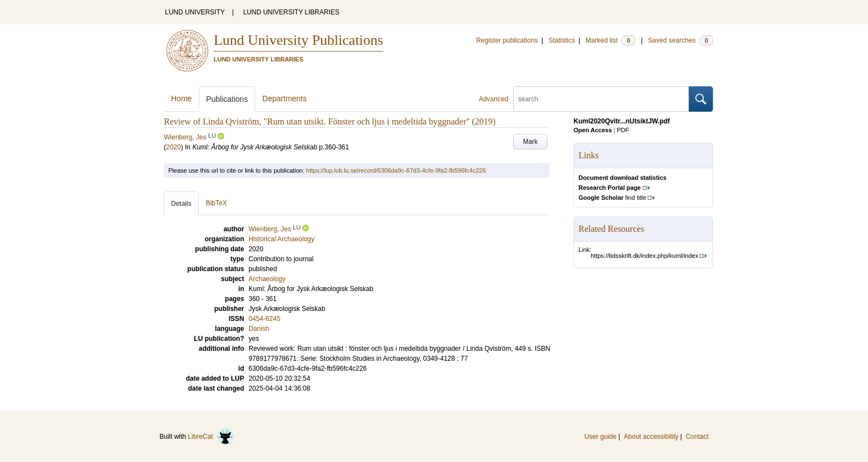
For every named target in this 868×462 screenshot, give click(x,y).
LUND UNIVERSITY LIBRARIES (291, 12)
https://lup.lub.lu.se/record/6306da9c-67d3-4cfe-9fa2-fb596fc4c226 (396, 170)
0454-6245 (264, 319)
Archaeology (267, 279)
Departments (285, 98)
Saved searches (680, 40)
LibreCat (211, 437)
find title (612, 198)
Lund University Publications (298, 40)
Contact (697, 437)
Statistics (562, 40)
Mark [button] (531, 142)
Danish (259, 329)
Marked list (610, 40)
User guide (601, 437)
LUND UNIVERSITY (195, 12)
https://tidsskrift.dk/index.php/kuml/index (644, 256)
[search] (601, 99)
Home (181, 98)
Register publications (507, 40)
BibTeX (216, 203)
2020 (174, 147)
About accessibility (651, 437)
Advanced (494, 99)
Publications (227, 99)
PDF (623, 130)
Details (181, 204)
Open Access (593, 130)
